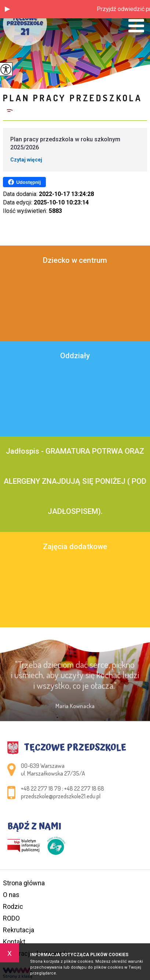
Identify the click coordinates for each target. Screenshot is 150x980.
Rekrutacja (19, 930)
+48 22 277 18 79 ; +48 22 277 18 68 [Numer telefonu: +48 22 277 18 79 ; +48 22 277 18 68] (63, 788)
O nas (11, 895)
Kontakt (14, 942)
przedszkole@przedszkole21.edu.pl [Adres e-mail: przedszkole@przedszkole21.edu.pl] (61, 796)
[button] (7, 9)
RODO (11, 918)
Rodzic (13, 906)
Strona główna (24, 883)
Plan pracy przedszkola (73, 98)
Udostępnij (24, 182)
